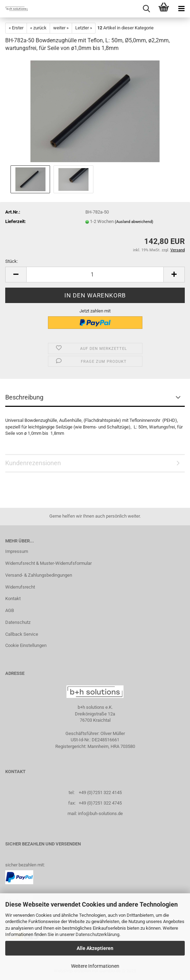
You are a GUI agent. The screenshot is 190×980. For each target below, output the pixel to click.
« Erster (16, 28)
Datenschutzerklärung (97, 934)
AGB (10, 610)
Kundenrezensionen (33, 463)
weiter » (61, 28)
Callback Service (22, 634)
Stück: (12, 261)
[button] (16, 275)
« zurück (38, 28)
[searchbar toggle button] (146, 9)
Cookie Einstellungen (26, 645)
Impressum (17, 551)
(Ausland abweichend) (134, 222)
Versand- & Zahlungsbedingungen (39, 575)
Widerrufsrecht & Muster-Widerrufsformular (48, 563)
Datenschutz (18, 622)
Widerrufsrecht (20, 587)
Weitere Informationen (95, 966)
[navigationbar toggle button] (181, 9)
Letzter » (84, 28)
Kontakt (13, 599)
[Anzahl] (95, 275)
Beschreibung (24, 397)
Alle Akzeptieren (95, 948)
